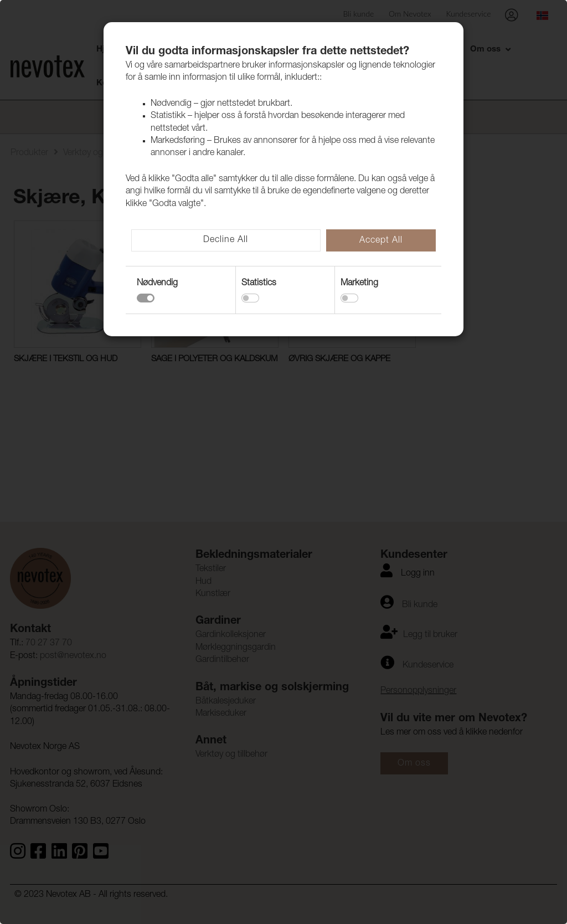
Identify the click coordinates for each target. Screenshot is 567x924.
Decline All (226, 240)
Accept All (381, 241)
